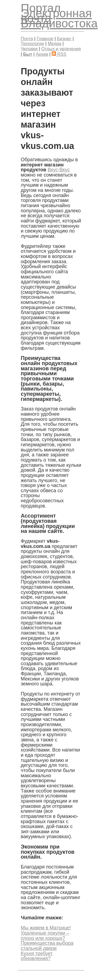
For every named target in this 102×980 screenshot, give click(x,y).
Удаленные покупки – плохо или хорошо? (45, 936)
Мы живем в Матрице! (46, 928)
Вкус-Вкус (59, 170)
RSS (59, 54)
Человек (29, 49)
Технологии (32, 43)
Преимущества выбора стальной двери (47, 946)
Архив (42, 54)
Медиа (54, 43)
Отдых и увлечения (61, 49)
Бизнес (64, 39)
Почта (27, 39)
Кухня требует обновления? (37, 956)
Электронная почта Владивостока (59, 18)
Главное (45, 39)
